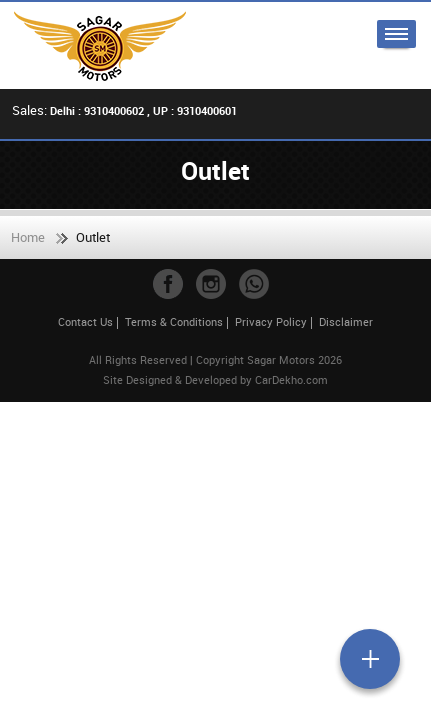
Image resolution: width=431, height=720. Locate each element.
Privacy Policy (271, 321)
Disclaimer (346, 321)
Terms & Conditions (174, 321)
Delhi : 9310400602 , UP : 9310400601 (143, 110)
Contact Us (85, 321)
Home (28, 237)
